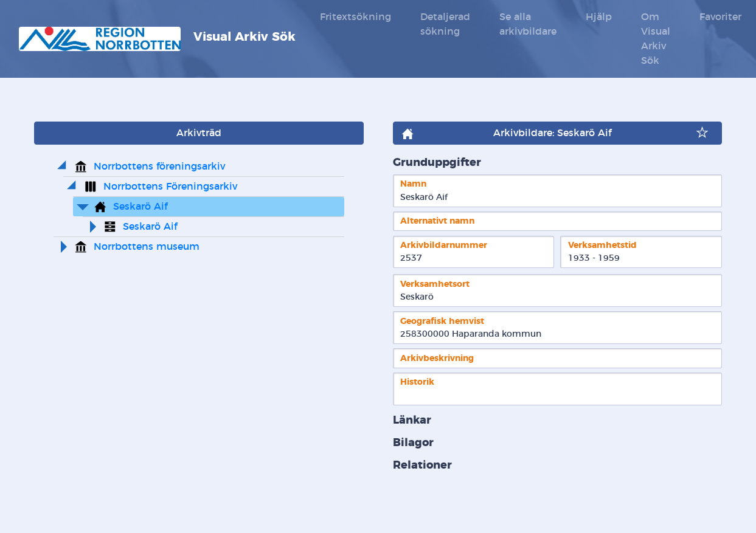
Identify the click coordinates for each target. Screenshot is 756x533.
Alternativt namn (437, 221)
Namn (413, 184)
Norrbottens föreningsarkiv (159, 167)
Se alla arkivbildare (528, 24)
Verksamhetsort (435, 284)
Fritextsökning (355, 17)
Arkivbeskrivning (437, 358)
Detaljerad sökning (445, 24)
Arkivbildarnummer (444, 245)
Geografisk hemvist (442, 321)
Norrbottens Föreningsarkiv (170, 187)
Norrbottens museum (147, 247)
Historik (417, 382)
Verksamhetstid (602, 245)
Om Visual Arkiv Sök (656, 39)
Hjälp (599, 17)
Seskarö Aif (140, 207)
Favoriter (720, 17)
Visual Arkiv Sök (157, 39)
